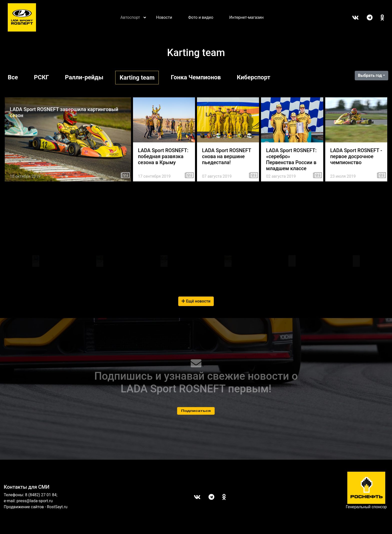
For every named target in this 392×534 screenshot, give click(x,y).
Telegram (366, 18)
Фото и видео (201, 17)
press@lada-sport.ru (34, 501)
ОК (378, 18)
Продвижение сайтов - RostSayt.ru (36, 507)
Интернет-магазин (246, 17)
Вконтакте (351, 18)
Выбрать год (370, 75)
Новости (164, 17)
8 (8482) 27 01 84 (41, 495)
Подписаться (196, 411)
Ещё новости (196, 301)
